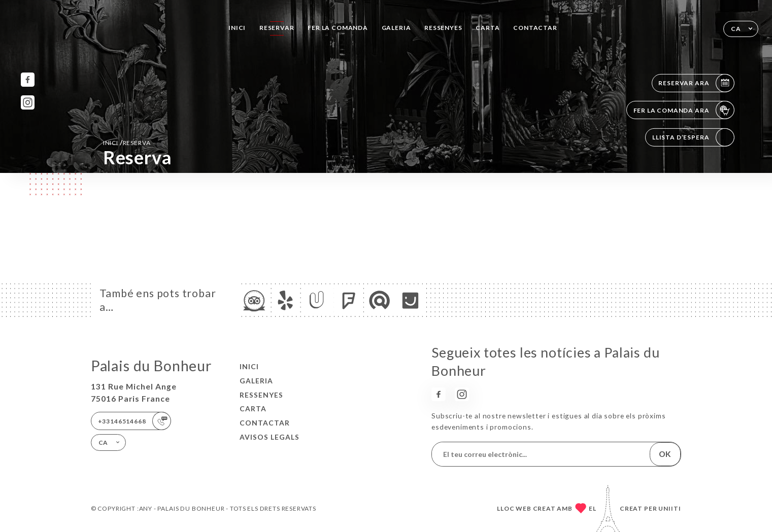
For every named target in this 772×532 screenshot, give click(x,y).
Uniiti (670, 508)
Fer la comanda (338, 28)
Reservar (277, 28)
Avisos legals (270, 437)
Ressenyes (443, 28)
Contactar (535, 28)
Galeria (396, 28)
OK (665, 454)
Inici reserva (127, 142)
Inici (237, 28)
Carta (488, 28)
